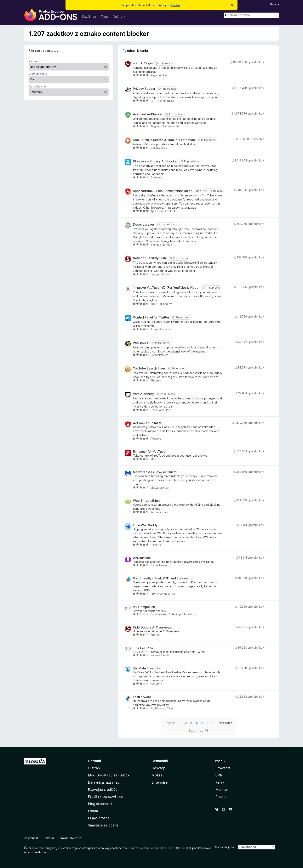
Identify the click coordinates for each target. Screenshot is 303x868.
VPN (219, 775)
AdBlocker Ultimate (147, 423)
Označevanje (37, 86)
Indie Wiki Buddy (145, 525)
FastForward (142, 697)
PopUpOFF (141, 343)
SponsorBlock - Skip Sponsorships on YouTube (167, 191)
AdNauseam (142, 558)
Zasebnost (31, 838)
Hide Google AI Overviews (152, 627)
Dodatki (94, 761)
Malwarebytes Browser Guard (155, 472)
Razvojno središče (103, 789)
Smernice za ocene (103, 825)
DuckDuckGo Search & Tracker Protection (164, 140)
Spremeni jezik (225, 847)
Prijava (275, 4)
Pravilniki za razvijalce (106, 797)
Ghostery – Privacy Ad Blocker (155, 161)
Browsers (223, 768)
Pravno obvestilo (70, 838)
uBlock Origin (143, 63)
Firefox (176, 5)
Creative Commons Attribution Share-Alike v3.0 (158, 848)
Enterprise (160, 782)
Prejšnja (170, 723)
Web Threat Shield (147, 501)
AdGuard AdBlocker (148, 114)
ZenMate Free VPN (147, 668)
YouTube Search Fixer (149, 368)
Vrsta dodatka (38, 74)
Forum (93, 811)
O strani (94, 768)
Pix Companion (144, 607)
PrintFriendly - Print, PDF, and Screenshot (163, 578)
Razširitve (89, 17)
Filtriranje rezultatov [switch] (44, 51)
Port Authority (143, 394)
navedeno (38, 848)
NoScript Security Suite (150, 258)
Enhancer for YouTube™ (150, 452)
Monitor (222, 789)
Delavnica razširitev (104, 782)
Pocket (221, 797)
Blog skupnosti (100, 804)
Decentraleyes (144, 225)
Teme (105, 17)
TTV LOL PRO (143, 648)
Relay (220, 782)
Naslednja (225, 723)
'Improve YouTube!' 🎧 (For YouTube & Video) (166, 288)
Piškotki (49, 838)
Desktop (158, 768)
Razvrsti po (36, 61)
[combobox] (251, 15)
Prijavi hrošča (99, 818)
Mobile (157, 775)
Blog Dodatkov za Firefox (109, 775)
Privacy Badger (144, 89)
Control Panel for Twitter (151, 317)
